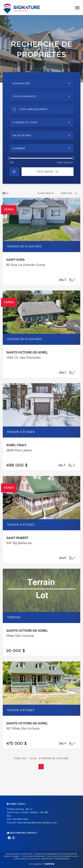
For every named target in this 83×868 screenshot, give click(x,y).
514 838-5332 (21, 819)
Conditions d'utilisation (26, 859)
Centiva (49, 864)
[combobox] (41, 83)
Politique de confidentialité (63, 856)
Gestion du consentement (55, 859)
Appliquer (47, 172)
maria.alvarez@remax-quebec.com (37, 823)
